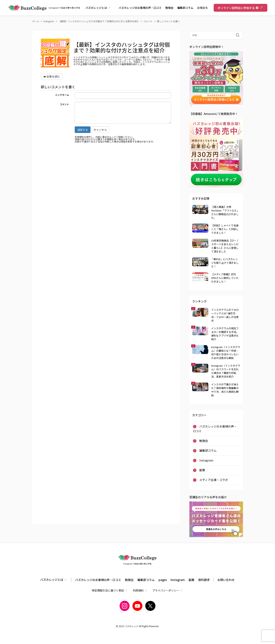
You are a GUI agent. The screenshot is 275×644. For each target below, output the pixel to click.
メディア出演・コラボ (214, 480)
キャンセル (100, 130)
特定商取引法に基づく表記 (108, 590)
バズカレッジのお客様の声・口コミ (140, 8)
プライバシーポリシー (166, 590)
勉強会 (169, 8)
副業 (202, 470)
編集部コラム (185, 8)
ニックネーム (62, 95)
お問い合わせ (226, 580)
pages (163, 580)
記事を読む (52, 76)
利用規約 (138, 590)
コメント (64, 104)
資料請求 (204, 580)
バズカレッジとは (96, 8)
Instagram (206, 460)
